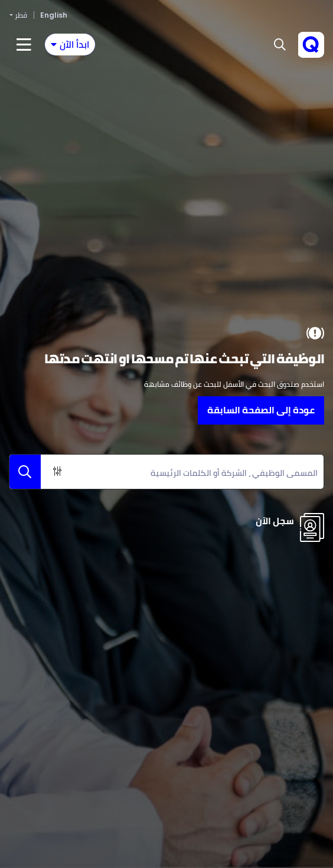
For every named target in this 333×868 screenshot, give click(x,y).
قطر (21, 15)
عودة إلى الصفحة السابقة (261, 410)
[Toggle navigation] (70, 45)
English (54, 15)
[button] (280, 45)
